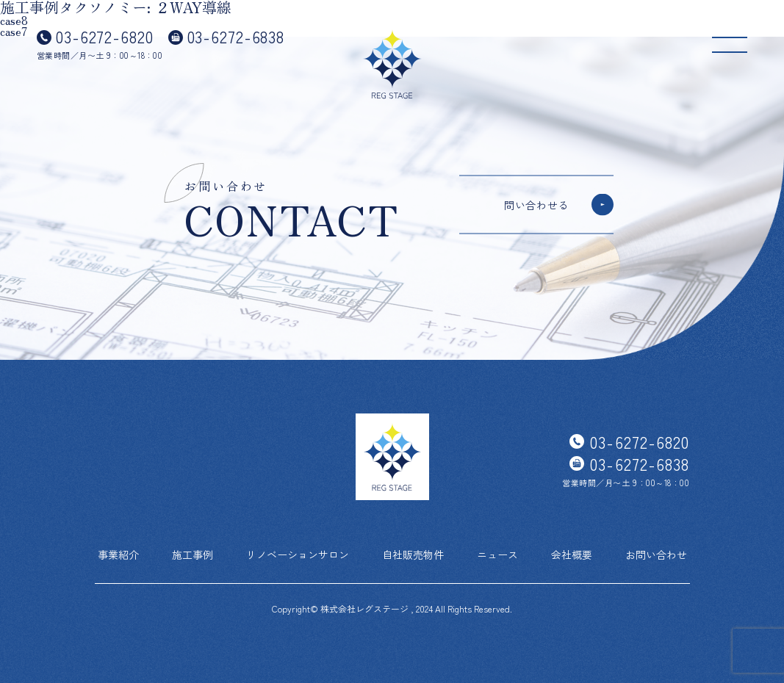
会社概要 (572, 554)
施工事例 (193, 554)
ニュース (497, 554)
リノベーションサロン (298, 554)
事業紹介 (118, 554)
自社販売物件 (413, 554)
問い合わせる (536, 205)
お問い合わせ (656, 554)
